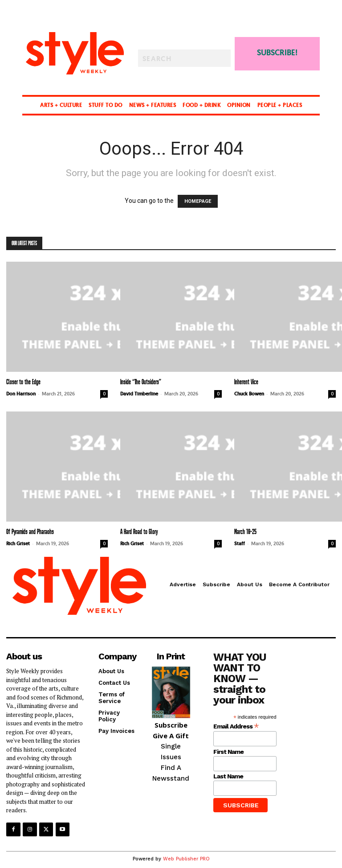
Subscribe (171, 725)
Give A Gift (171, 736)
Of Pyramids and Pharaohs (30, 532)
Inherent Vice (246, 382)
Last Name (228, 776)
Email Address (236, 726)
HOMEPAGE (198, 201)
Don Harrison (21, 394)
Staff (240, 543)
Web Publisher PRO (186, 858)
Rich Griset (18, 543)
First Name (228, 752)
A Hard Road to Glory (139, 532)
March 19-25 (245, 532)
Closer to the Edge (23, 382)
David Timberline (139, 394)
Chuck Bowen (249, 394)
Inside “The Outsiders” (141, 382)
